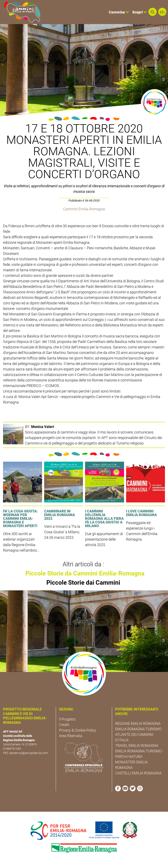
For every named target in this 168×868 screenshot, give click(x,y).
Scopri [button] (140, 12)
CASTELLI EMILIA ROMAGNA (138, 773)
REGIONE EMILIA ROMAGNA (138, 723)
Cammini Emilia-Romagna (84, 209)
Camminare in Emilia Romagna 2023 (59, 515)
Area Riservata (71, 736)
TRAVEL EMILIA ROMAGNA (137, 746)
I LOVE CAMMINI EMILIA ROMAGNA (141, 513)
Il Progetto (67, 719)
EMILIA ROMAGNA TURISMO (138, 729)
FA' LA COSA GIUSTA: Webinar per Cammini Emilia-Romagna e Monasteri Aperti (20, 518)
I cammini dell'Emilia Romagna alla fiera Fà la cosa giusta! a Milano (104, 518)
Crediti (64, 725)
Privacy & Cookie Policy (77, 730)
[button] (153, 12)
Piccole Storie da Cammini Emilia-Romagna (85, 573)
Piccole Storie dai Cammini (83, 583)
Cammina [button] (119, 12)
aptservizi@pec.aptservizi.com (29, 753)
